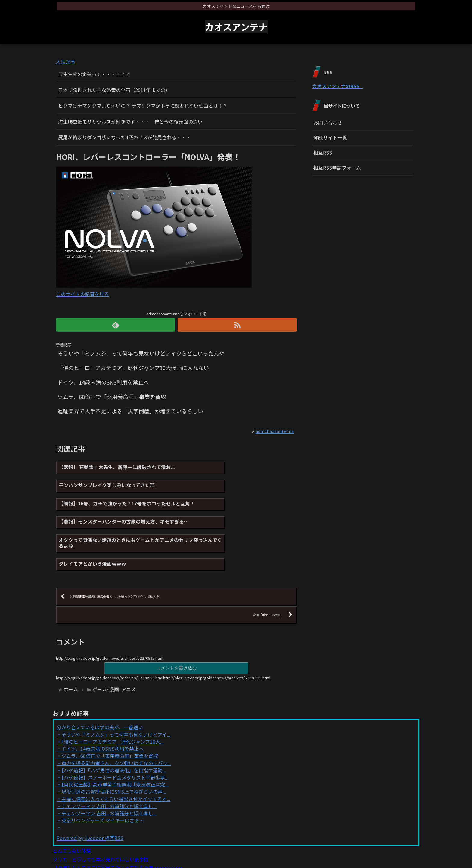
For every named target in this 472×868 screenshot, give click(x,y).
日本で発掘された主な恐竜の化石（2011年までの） (114, 90)
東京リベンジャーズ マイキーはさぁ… (103, 783)
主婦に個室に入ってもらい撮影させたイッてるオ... (116, 761)
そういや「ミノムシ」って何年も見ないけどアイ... (116, 697)
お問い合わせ (328, 122)
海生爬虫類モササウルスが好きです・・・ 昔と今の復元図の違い (130, 122)
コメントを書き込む (176, 630)
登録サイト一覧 (330, 137)
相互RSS (323, 153)
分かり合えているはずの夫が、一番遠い (100, 690)
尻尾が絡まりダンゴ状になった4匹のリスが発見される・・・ (124, 137)
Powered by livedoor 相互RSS (90, 801)
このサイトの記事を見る (82, 294)
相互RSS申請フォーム (337, 168)
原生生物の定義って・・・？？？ (94, 74)
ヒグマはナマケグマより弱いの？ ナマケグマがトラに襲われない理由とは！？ (143, 106)
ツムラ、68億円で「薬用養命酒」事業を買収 (110, 718)
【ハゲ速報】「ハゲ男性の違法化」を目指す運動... (114, 733)
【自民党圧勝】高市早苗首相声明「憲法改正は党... (115, 747)
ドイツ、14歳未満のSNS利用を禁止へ (102, 712)
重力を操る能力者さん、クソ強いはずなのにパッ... (116, 726)
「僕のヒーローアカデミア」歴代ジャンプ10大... (113, 704)
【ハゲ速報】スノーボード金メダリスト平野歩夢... (115, 740)
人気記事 (66, 62)
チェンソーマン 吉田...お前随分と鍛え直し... (109, 769)
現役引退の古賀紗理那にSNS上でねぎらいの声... (114, 754)
